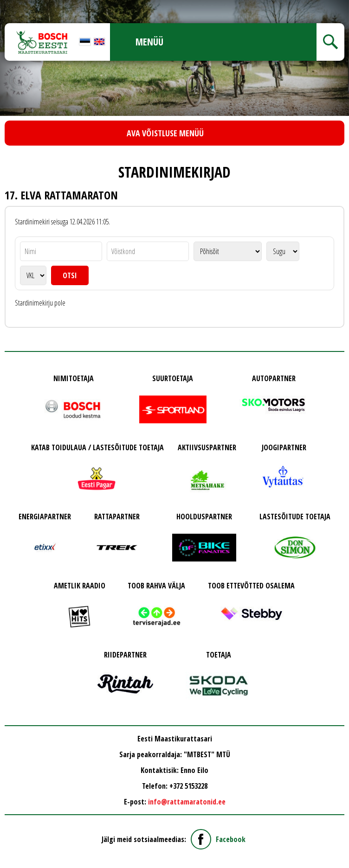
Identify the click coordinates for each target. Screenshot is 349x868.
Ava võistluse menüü (165, 133)
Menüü (149, 42)
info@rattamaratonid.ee (187, 802)
